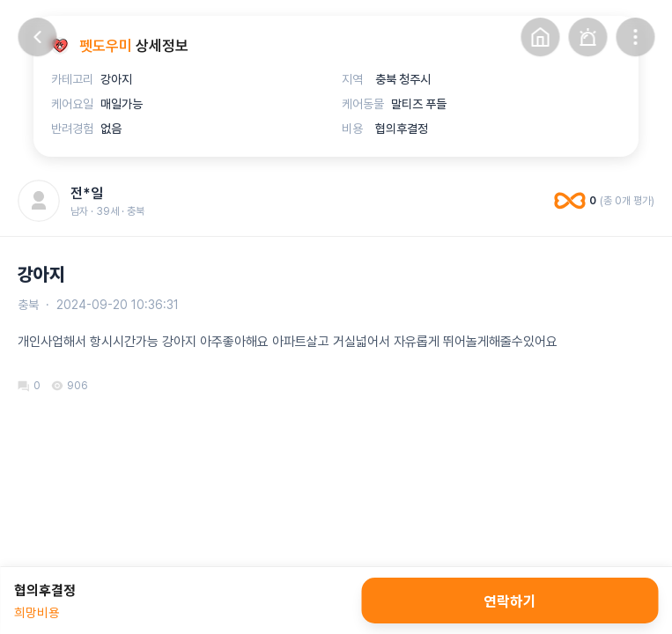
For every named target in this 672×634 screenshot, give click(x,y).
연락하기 (510, 601)
